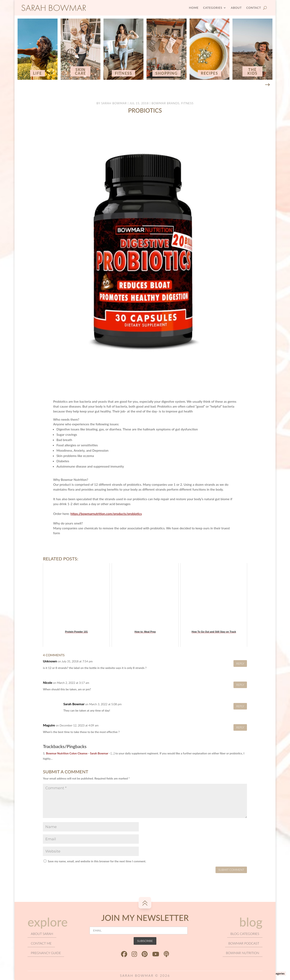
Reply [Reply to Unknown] (240, 663)
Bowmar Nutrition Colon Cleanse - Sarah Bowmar (77, 753)
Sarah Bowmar (114, 103)
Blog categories (245, 934)
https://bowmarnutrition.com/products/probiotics (106, 514)
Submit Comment (231, 870)
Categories (213, 8)
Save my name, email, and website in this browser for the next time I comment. (97, 861)
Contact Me (41, 943)
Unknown (50, 661)
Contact (254, 8)
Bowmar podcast (244, 943)
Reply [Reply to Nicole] (240, 685)
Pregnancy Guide (46, 953)
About (236, 8)
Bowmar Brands (166, 103)
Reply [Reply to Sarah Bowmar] (240, 706)
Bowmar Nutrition (243, 953)
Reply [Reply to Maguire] (240, 727)
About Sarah (42, 934)
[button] (267, 85)
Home (194, 8)
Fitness (187, 103)
